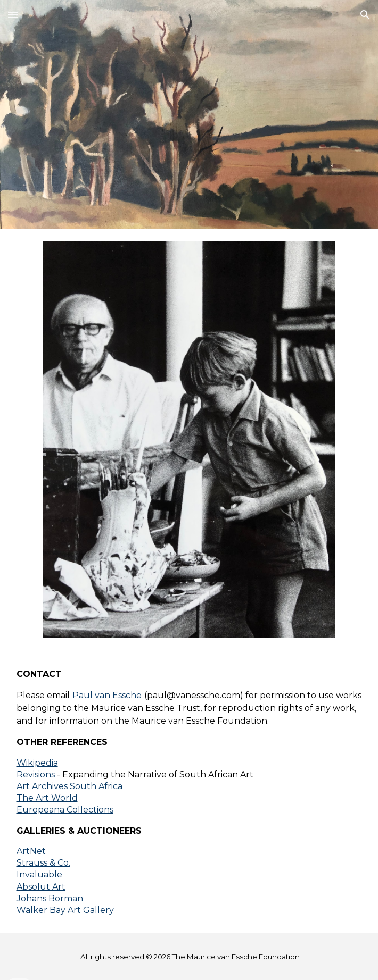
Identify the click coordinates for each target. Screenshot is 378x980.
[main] (189, 792)
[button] (13, 15)
